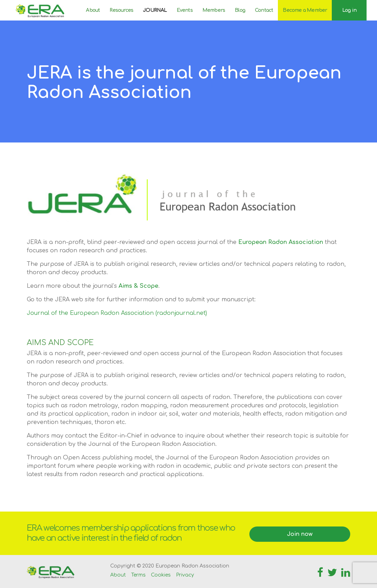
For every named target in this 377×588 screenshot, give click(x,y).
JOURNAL (155, 10)
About (93, 10)
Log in (349, 10)
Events (185, 10)
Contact (264, 10)
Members (214, 10)
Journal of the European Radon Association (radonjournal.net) (117, 313)
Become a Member (305, 10)
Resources (121, 10)
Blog (240, 10)
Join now (300, 534)
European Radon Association (281, 242)
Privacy (185, 575)
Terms (138, 575)
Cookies (161, 575)
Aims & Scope (138, 286)
